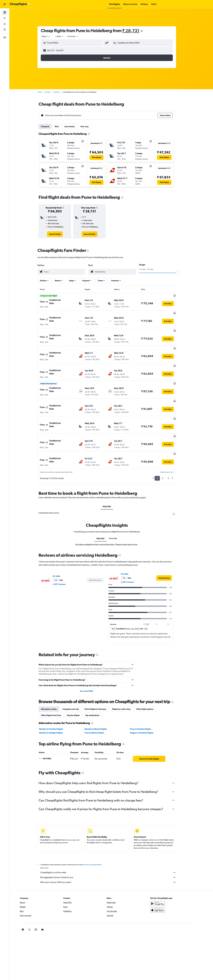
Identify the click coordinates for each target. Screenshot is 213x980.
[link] (59, 234)
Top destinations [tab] (97, 688)
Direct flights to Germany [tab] (100, 682)
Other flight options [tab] (149, 682)
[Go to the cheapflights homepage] (20, 4)
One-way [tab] (89, 126)
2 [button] (167, 451)
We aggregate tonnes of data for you (113, 850)
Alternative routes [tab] (53, 682)
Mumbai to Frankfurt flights (55, 702)
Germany (61, 92)
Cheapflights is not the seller (113, 846)
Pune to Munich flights (99, 706)
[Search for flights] (5, 12)
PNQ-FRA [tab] (111, 480)
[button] (5, 4)
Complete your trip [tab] (75, 682)
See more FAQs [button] (91, 664)
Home (44, 92)
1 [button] (162, 451)
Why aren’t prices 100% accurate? (113, 855)
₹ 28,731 (135, 31)
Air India (61, 549)
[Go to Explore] (5, 30)
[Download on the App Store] (167, 883)
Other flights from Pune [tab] (55, 688)
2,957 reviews (64, 557)
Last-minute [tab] (74, 126)
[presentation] (146, 31)
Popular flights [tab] (78, 688)
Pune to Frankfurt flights (145, 702)
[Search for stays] (5, 18)
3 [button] (173, 451)
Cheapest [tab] (50, 126)
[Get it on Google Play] (167, 877)
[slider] (181, 273)
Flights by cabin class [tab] (126, 682)
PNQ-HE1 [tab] (105, 512)
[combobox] (51, 36)
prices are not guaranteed (97, 838)
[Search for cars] (5, 24)
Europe (52, 92)
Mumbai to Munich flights (100, 702)
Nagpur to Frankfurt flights (146, 706)
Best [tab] (61, 126)
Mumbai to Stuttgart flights (55, 706)
